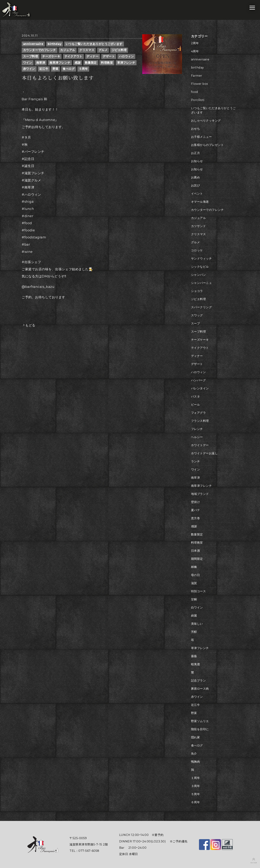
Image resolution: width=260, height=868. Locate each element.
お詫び (196, 185)
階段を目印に (200, 729)
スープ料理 (31, 56)
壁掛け (196, 502)
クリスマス (87, 50)
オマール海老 (200, 202)
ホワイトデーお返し (204, 453)
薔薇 (194, 656)
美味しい (197, 624)
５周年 (83, 69)
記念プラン (199, 681)
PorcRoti (198, 100)
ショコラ (197, 291)
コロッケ (197, 250)
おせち (196, 129)
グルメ (103, 50)
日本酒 (196, 551)
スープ (196, 323)
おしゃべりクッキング (206, 121)
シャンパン (199, 275)
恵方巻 (196, 518)
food (195, 92)
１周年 (196, 778)
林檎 (194, 567)
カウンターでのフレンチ (40, 50)
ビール (196, 405)
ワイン (28, 63)
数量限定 (91, 63)
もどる (30, 325)
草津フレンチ (126, 63)
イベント (197, 194)
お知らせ (197, 161)
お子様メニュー (201, 137)
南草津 (41, 63)
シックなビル (200, 267)
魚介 (194, 754)
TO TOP (254, 863)
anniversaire (33, 44)
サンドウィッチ (201, 259)
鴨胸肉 (196, 762)
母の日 (196, 575)
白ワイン (197, 607)
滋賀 (194, 583)
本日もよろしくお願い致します (58, 78)
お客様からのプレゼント (207, 145)
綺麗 (194, 616)
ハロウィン (126, 56)
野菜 (56, 69)
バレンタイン (200, 388)
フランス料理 (200, 421)
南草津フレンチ (60, 63)
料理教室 (107, 63)
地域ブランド (200, 494)
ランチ (196, 461)
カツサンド (199, 226)
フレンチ (197, 429)
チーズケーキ (51, 56)
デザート (109, 56)
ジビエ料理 (119, 50)
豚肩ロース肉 (200, 689)
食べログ (69, 69)
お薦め (196, 177)
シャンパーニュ (201, 283)
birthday (55, 44)
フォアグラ (199, 413)
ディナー (92, 56)
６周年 (196, 802)
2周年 (195, 43)
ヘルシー (197, 437)
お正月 (196, 153)
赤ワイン (29, 69)
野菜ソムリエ (200, 721)
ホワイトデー (200, 445)
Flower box (200, 84)
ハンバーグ (199, 380)
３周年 (196, 786)
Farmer (197, 76)
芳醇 (194, 632)
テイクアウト (73, 56)
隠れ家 (196, 737)
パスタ (196, 396)
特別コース (199, 591)
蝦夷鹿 (196, 664)
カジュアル (68, 50)
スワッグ (197, 315)
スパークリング (201, 307)
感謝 (78, 63)
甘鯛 (194, 599)
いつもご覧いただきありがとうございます (94, 44)
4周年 (195, 51)
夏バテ (196, 510)
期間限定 (197, 559)
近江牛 (44, 69)
